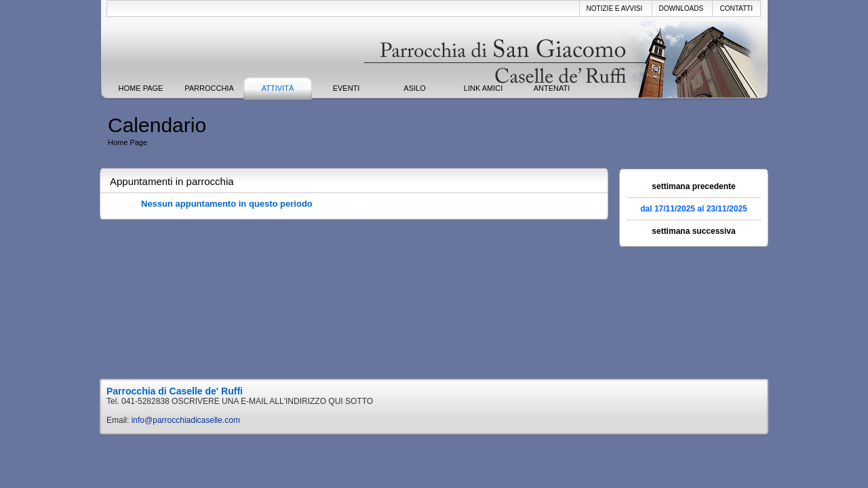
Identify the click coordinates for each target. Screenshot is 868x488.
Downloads (682, 8)
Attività (278, 88)
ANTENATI (552, 88)
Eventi (347, 88)
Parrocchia (209, 88)
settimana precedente (693, 186)
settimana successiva (693, 231)
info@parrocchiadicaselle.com (186, 420)
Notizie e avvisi (615, 8)
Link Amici (483, 88)
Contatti (736, 8)
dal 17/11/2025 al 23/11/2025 (693, 209)
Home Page (141, 88)
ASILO (414, 88)
